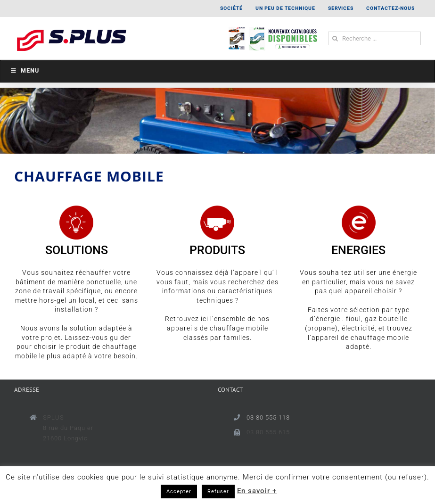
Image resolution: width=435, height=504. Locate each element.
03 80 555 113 (268, 417)
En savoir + (257, 491)
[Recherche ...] (374, 38)
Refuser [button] (218, 492)
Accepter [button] (179, 492)
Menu (25, 71)
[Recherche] (335, 38)
